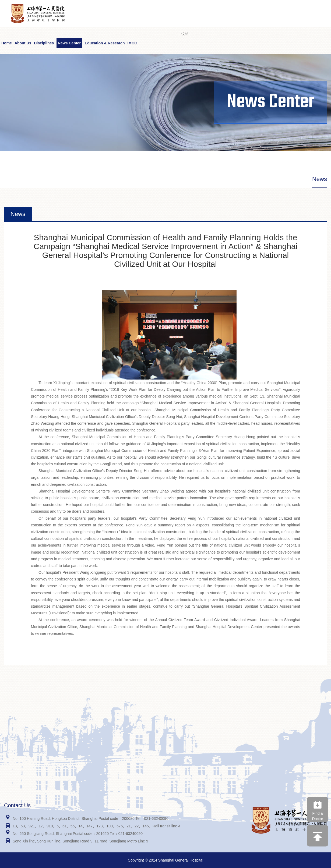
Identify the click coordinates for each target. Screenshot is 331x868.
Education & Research (105, 43)
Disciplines (44, 43)
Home (7, 43)
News (320, 179)
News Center (69, 43)
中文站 (184, 34)
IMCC (132, 43)
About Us (23, 43)
